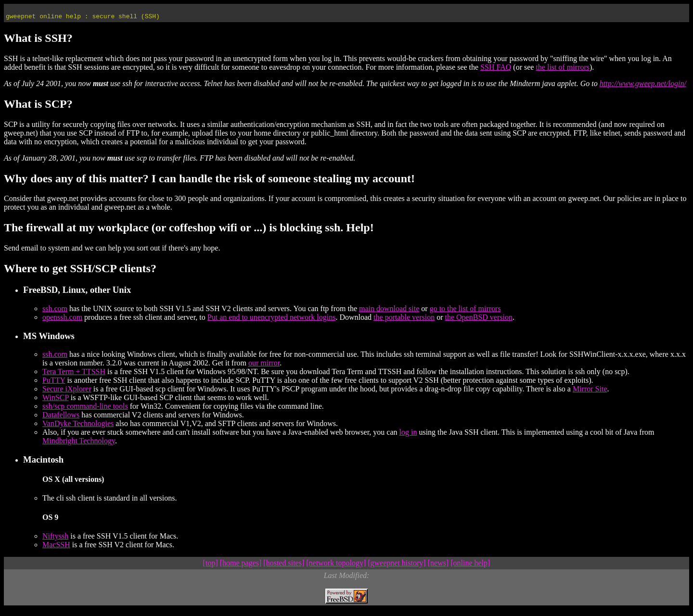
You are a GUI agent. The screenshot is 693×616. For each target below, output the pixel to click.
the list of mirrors (563, 70)
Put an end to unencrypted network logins (272, 320)
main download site (389, 311)
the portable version (404, 320)
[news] (438, 566)
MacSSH (56, 547)
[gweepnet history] (397, 566)
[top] (211, 566)
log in (408, 435)
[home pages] (241, 566)
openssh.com (62, 320)
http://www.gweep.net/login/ (643, 86)
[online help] (470, 566)
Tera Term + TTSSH (74, 374)
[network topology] (336, 566)
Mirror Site (590, 392)
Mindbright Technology (79, 444)
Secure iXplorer (67, 392)
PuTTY (54, 383)
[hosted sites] (284, 566)
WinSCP (56, 400)
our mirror (264, 366)
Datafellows (61, 418)
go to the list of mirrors (465, 311)
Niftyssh (55, 539)
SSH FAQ (496, 70)
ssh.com (55, 311)
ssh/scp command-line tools (85, 409)
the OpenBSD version (479, 320)
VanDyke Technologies (78, 426)
